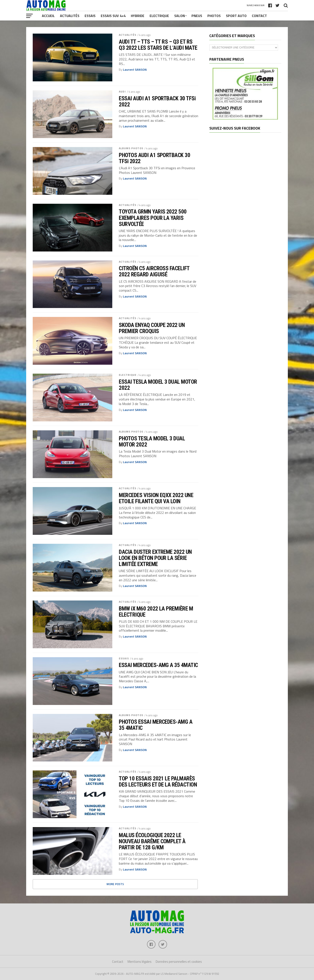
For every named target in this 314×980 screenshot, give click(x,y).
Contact (259, 16)
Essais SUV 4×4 (113, 16)
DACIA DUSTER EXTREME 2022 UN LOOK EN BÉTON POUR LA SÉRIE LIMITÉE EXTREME (155, 558)
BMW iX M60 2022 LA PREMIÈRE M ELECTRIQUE (156, 612)
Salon (180, 16)
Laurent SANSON (135, 70)
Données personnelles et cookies (179, 962)
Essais (90, 16)
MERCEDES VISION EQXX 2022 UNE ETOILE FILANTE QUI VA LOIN (156, 498)
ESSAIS (124, 658)
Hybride (138, 16)
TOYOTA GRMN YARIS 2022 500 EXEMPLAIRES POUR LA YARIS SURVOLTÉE (153, 218)
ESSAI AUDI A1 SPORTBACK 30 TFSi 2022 (157, 101)
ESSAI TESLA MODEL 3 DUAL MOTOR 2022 (158, 385)
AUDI (122, 92)
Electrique (159, 16)
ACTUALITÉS (128, 35)
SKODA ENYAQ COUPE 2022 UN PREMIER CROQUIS (152, 328)
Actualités (70, 16)
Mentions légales (140, 962)
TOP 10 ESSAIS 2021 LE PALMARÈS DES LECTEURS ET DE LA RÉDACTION (158, 782)
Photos (214, 16)
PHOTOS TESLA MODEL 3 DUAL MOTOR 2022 (152, 441)
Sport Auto (236, 16)
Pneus (197, 16)
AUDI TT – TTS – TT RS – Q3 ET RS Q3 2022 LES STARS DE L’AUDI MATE (158, 45)
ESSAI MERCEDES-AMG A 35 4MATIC (158, 665)
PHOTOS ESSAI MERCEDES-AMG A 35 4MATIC (156, 725)
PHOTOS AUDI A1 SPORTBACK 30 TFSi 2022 (154, 158)
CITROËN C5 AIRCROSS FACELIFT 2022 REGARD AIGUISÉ (154, 271)
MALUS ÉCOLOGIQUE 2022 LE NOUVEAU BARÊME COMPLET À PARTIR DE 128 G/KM (152, 841)
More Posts (115, 884)
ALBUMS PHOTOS (131, 148)
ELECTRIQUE (128, 375)
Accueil (48, 16)
